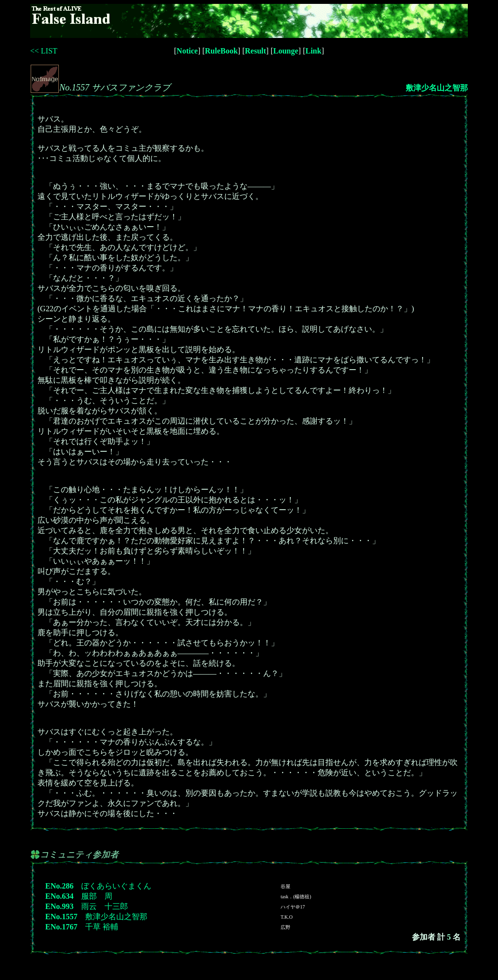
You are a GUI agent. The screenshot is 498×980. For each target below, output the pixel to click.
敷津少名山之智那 (437, 88)
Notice (187, 51)
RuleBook (221, 51)
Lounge (286, 51)
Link (313, 51)
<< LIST (44, 51)
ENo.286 (59, 886)
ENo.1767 (61, 927)
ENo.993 (59, 906)
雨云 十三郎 (105, 906)
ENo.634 (59, 896)
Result (256, 51)
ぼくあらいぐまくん (116, 886)
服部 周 (97, 896)
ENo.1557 (61, 917)
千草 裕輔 (102, 927)
